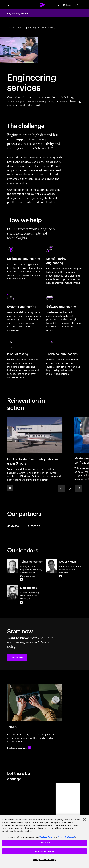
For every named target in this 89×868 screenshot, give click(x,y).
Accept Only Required (45, 851)
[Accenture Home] (42, 5)
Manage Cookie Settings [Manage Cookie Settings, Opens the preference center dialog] (45, 860)
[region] (44, 841)
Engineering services (19, 13)
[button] (17, 657)
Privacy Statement (66, 837)
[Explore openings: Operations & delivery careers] (19, 748)
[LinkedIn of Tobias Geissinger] (21, 580)
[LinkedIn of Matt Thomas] (21, 602)
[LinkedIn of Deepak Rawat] (61, 576)
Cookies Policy (46, 837)
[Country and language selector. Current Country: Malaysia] (71, 5)
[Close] (84, 820)
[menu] (9, 5)
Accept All (44, 843)
